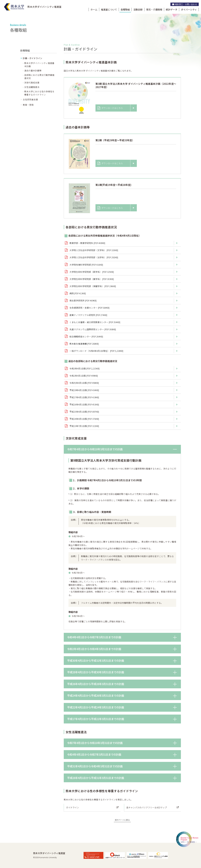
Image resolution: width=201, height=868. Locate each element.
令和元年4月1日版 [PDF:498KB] (84, 383)
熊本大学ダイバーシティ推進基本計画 (39, 65)
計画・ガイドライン (33, 58)
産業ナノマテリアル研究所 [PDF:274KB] (88, 315)
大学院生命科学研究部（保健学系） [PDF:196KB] (93, 286)
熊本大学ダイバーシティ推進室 (49, 853)
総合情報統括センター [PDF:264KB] (86, 336)
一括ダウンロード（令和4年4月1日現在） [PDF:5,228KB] (96, 351)
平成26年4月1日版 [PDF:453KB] (84, 404)
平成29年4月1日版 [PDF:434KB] (84, 390)
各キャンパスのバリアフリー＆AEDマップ (147, 807)
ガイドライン (73, 807)
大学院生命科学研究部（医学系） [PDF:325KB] (92, 272)
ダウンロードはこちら (110, 108)
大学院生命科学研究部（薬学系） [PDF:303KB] (92, 279)
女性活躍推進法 (32, 87)
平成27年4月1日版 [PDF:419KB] (84, 397)
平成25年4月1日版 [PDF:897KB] (84, 412)
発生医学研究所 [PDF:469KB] (83, 300)
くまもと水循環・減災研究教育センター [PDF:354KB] (95, 322)
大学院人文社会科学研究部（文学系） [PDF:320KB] (94, 250)
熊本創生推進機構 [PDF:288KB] (84, 344)
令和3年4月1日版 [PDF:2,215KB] (85, 368)
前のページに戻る (122, 820)
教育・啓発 (28, 105)
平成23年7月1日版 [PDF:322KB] (84, 426)
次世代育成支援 (32, 83)
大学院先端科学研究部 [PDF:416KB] (86, 265)
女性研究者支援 (30, 99)
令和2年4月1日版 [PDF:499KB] (84, 376)
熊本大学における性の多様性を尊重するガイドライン (39, 93)
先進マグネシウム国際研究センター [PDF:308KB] (93, 329)
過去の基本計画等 (33, 70)
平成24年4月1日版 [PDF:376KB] (84, 419)
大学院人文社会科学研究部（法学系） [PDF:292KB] (94, 257)
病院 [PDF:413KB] (78, 293)
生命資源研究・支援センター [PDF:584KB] (90, 308)
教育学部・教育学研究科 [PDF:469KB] (87, 243)
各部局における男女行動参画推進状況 (39, 77)
